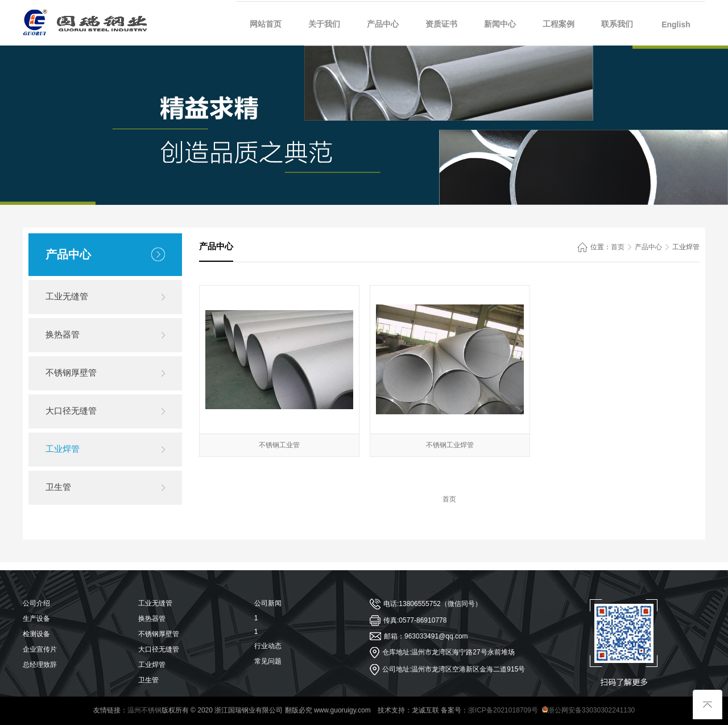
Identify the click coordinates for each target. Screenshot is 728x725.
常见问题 (268, 661)
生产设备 (36, 619)
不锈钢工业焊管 (450, 445)
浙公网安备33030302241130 (588, 710)
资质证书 (441, 24)
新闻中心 (500, 24)
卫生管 (58, 487)
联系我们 (617, 24)
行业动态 (268, 646)
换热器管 (63, 334)
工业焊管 (63, 449)
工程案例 (559, 24)
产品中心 (383, 24)
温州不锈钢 (144, 710)
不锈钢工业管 (279, 445)
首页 (618, 247)
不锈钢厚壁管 (71, 372)
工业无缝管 (67, 296)
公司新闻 (268, 603)
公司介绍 (36, 603)
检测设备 (36, 634)
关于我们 (324, 24)
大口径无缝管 (71, 411)
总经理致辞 (40, 665)
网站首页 (266, 24)
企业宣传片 (40, 649)
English (676, 24)
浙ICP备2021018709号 (503, 710)
